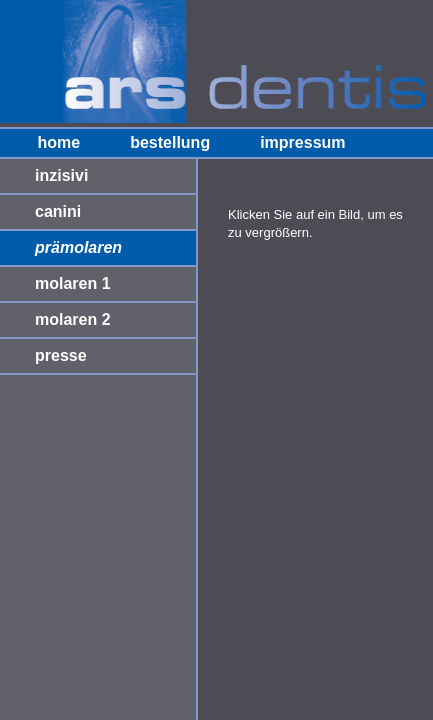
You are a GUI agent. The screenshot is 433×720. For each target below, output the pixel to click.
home (58, 142)
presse (61, 355)
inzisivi (61, 175)
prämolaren (78, 247)
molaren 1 (73, 283)
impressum (302, 142)
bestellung (170, 142)
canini (58, 211)
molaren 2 (73, 319)
